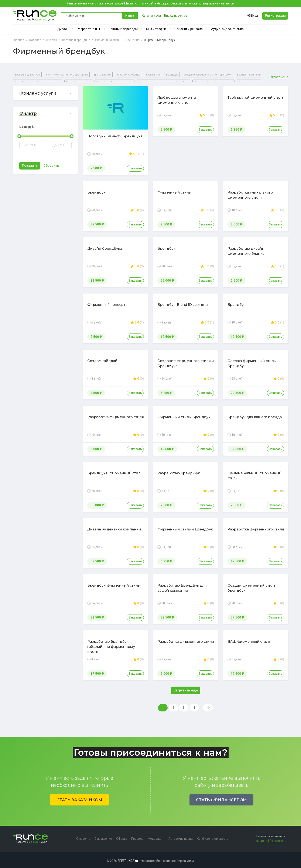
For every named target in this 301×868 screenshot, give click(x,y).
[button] (45, 91)
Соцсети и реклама (189, 29)
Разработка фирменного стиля (116, 414)
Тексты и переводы (123, 29)
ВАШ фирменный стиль (249, 639)
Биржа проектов (176, 16)
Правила (137, 837)
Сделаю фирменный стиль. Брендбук (252, 361)
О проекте (83, 837)
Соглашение (103, 837)
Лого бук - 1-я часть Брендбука (115, 134)
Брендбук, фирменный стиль (114, 583)
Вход (253, 16)
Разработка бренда (128, 75)
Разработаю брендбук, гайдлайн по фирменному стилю (111, 644)
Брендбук (172, 75)
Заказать (135, 166)
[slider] (19, 134)
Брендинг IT (153, 75)
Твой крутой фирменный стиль (255, 95)
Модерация (156, 837)
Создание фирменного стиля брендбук (207, 75)
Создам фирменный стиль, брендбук (252, 585)
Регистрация (275, 16)
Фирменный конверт (106, 302)
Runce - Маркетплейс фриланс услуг (35, 16)
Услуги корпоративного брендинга (67, 75)
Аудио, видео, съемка (227, 29)
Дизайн (63, 29)
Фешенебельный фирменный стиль (254, 473)
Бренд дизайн (102, 75)
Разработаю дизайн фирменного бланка (246, 249)
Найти (130, 16)
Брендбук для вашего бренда (255, 414)
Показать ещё (278, 75)
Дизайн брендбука (105, 246)
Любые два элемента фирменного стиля (177, 98)
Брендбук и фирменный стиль (115, 471)
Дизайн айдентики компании (114, 527)
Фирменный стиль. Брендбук (184, 414)
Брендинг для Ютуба (27, 75)
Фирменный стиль (174, 190)
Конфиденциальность (213, 837)
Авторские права (181, 837)
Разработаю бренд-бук (179, 471)
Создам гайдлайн (104, 358)
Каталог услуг (152, 16)
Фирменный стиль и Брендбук (185, 527)
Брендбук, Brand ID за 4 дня (183, 302)
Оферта (122, 837)
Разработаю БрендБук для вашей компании (182, 585)
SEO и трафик (156, 29)
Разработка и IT (89, 29)
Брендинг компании (249, 75)
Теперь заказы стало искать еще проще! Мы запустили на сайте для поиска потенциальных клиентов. (151, 3)
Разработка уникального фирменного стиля (250, 192)
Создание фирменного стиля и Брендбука (186, 361)
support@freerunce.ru (271, 839)
